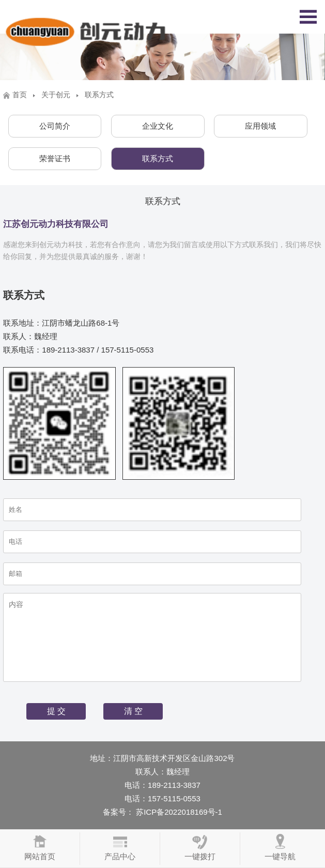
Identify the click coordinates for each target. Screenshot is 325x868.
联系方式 (158, 158)
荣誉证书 (55, 158)
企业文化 (158, 126)
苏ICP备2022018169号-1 (178, 812)
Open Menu (308, 17)
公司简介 (55, 126)
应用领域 (260, 126)
